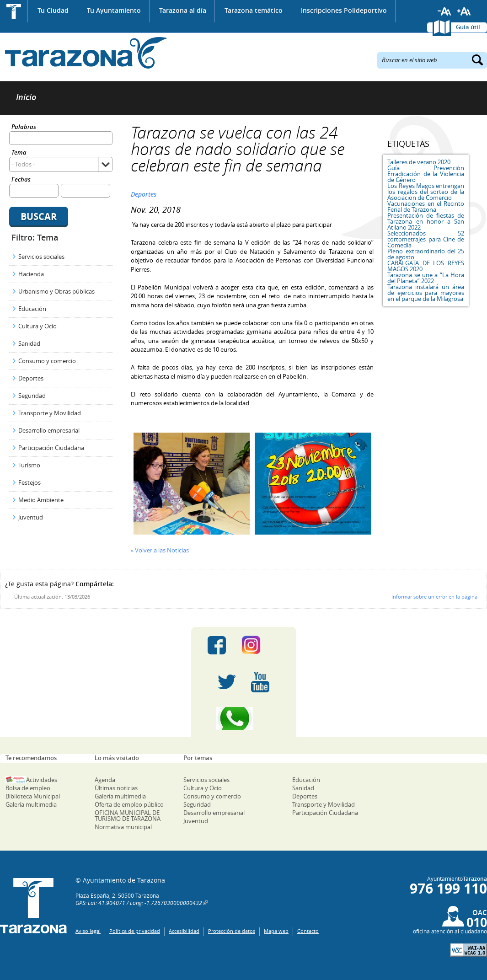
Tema (19, 153)
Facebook (217, 645)
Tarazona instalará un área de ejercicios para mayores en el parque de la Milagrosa (426, 293)
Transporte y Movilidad (50, 413)
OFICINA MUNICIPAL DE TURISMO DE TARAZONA (128, 816)
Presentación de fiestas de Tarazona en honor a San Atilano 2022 (426, 221)
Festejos (29, 482)
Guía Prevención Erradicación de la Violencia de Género (426, 174)
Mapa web (276, 931)
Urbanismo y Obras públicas (56, 291)
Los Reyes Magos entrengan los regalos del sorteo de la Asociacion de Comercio (426, 192)
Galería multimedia (31, 804)
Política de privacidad (135, 931)
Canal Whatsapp (244, 718)
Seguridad (32, 396)
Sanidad (29, 343)
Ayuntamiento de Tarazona (83, 53)
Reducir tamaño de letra (444, 11)
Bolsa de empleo (28, 788)
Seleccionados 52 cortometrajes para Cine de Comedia (426, 239)
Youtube (260, 682)
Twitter (227, 682)
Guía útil (468, 27)
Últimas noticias (116, 788)
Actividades (42, 780)
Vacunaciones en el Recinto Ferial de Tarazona (426, 206)
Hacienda (31, 274)
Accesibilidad (184, 931)
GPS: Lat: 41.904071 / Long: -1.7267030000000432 (139, 903)
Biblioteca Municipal (33, 796)
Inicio (14, 11)
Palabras (24, 127)
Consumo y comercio (47, 361)
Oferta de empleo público (129, 804)
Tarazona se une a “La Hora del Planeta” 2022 (426, 278)
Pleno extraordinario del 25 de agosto (426, 254)
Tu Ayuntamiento (114, 10)
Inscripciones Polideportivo (344, 10)
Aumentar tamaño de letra (464, 11)
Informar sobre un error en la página (434, 597)
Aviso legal (88, 931)
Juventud (31, 517)
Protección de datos (232, 931)
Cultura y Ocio (37, 326)
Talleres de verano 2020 (419, 162)
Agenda (105, 780)
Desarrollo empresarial (49, 430)
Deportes (31, 378)
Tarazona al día (183, 10)
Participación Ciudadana (51, 448)
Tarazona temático (254, 10)
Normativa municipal (123, 827)
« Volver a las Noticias (160, 550)
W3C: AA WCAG (469, 950)
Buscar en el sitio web (409, 59)
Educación (32, 309)
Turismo (29, 465)
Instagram (260, 645)
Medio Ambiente (41, 500)
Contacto (308, 931)
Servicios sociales (41, 257)
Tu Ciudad (53, 10)
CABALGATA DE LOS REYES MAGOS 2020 (426, 266)
